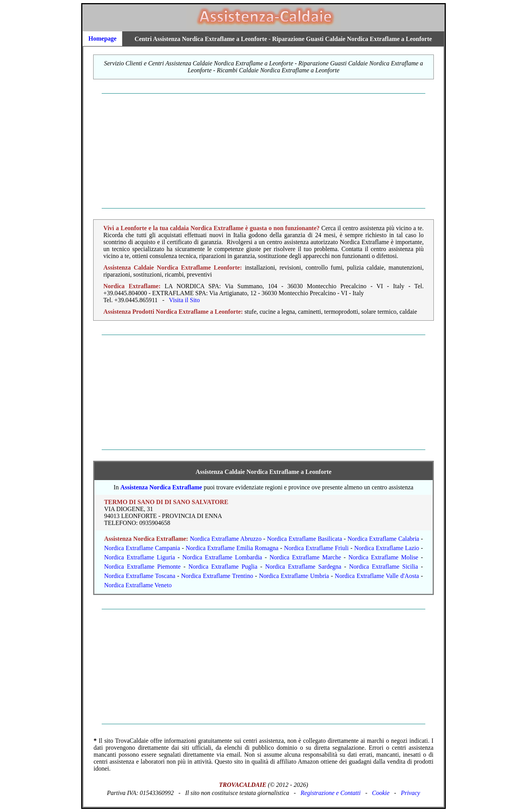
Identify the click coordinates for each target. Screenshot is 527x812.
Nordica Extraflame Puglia (223, 567)
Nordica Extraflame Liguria (139, 557)
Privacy (411, 793)
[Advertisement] (263, 151)
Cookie (381, 793)
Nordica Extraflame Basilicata (304, 539)
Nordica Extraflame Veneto (138, 585)
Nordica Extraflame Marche (305, 557)
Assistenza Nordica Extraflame (161, 487)
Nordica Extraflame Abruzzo (226, 539)
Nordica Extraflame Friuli (316, 548)
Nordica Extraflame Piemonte (142, 567)
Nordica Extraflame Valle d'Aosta (377, 576)
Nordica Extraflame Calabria (383, 539)
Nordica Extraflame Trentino (217, 576)
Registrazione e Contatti (331, 793)
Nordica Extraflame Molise (383, 557)
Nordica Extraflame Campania (142, 548)
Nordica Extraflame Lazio (387, 548)
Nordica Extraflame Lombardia (222, 557)
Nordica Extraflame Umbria (294, 576)
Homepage (103, 38)
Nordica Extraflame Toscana (140, 576)
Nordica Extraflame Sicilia (384, 567)
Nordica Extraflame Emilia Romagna (232, 548)
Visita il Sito (184, 300)
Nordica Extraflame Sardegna (303, 567)
